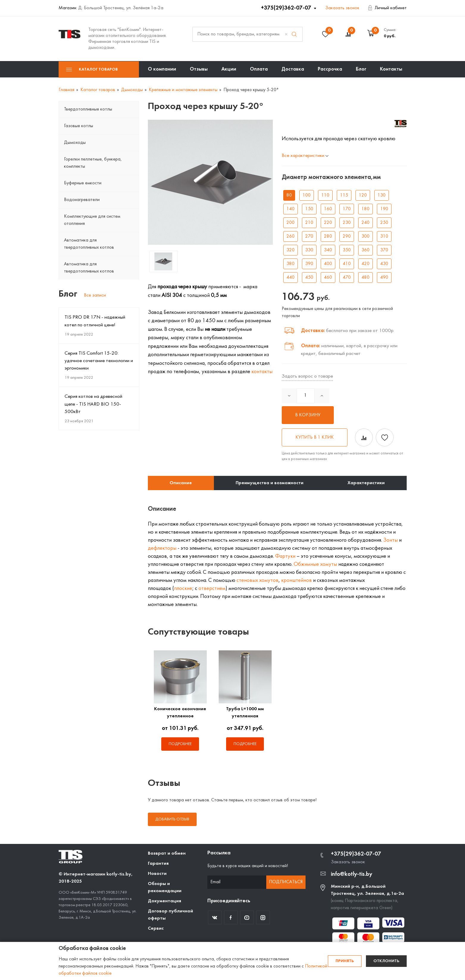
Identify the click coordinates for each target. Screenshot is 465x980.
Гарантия (158, 864)
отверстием (212, 588)
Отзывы (199, 69)
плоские (183, 588)
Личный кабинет (387, 8)
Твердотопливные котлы (88, 109)
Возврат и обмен (167, 853)
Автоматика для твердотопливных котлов (89, 244)
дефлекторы (162, 548)
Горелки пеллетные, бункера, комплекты (93, 163)
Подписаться (286, 882)
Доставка (293, 69)
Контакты (391, 69)
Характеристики (366, 483)
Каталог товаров (92, 70)
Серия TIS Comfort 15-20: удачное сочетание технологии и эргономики (99, 361)
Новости (157, 874)
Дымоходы (75, 143)
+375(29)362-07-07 (287, 8)
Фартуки (285, 556)
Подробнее (180, 744)
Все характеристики (305, 156)
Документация (165, 901)
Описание (181, 483)
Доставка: (313, 331)
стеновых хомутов (257, 580)
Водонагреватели (82, 200)
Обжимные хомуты (315, 564)
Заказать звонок (342, 8)
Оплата (259, 69)
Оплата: (311, 346)
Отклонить (386, 961)
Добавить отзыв (172, 819)
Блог (361, 69)
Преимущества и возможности (270, 483)
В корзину (308, 415)
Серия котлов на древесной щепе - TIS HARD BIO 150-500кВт (93, 404)
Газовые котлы (79, 126)
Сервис (156, 928)
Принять (345, 961)
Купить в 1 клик (315, 437)
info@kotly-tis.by (352, 874)
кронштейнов (296, 580)
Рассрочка (330, 69)
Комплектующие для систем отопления (92, 220)
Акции (229, 69)
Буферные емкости (83, 183)
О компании (162, 69)
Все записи (95, 295)
